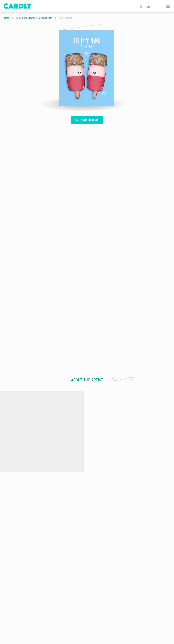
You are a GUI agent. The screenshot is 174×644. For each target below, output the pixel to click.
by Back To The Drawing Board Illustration (23, 481)
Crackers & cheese (23, 477)
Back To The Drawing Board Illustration (34, 18)
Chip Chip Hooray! (108, 477)
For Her (149, 256)
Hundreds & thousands (151, 477)
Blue (46, 256)
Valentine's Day (92, 256)
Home (6, 18)
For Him (11, 265)
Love (73, 256)
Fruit (59, 256)
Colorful (133, 256)
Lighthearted (114, 256)
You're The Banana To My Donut (66, 479)
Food (26, 265)
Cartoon (11, 256)
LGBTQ (54, 265)
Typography (29, 256)
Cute (40, 265)
